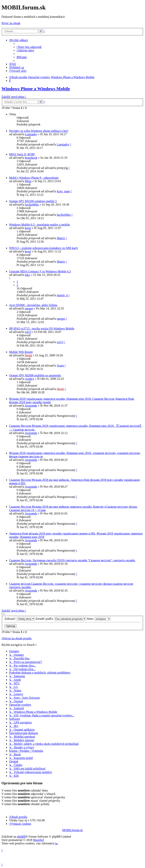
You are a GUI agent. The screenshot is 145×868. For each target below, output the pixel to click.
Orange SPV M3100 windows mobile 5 (33, 201)
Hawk (29, 355)
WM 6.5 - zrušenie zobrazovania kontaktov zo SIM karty (44, 248)
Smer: (99, 619)
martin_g (62, 295)
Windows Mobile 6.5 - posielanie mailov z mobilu (39, 225)
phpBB (21, 837)
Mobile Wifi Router (21, 352)
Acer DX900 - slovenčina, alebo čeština (33, 305)
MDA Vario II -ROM (22, 154)
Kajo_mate (63, 191)
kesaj (28, 228)
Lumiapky (31, 134)
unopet (29, 308)
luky (28, 275)
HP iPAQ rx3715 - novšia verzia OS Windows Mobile (42, 328)
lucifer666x (32, 205)
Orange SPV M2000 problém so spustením (35, 375)
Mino (28, 181)
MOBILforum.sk (73, 830)
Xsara (60, 366)
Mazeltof (39, 840)
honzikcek (31, 158)
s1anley (30, 379)
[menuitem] (29, 47)
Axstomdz (31, 406)
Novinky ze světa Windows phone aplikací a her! (39, 131)
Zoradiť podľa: (61, 619)
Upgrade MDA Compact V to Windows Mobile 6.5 (40, 271)
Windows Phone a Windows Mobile (36, 89)
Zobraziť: (20, 619)
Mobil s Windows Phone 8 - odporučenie (34, 178)
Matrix (61, 238)
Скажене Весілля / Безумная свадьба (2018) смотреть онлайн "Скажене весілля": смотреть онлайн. (72, 560)
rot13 (28, 332)
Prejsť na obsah (11, 23)
